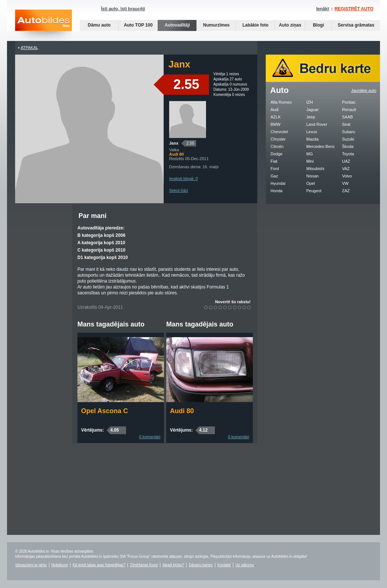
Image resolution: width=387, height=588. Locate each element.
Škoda (348, 146)
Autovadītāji (177, 25)
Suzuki (348, 139)
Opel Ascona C (104, 411)
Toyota (348, 154)
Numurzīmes (216, 25)
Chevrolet (279, 132)
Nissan (313, 176)
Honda (276, 191)
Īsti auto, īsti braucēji (123, 9)
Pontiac (349, 102)
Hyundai (278, 183)
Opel (311, 183)
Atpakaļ (29, 48)
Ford (275, 169)
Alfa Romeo (281, 102)
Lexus (312, 132)
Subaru (348, 132)
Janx (174, 143)
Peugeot (314, 191)
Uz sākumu (245, 565)
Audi (275, 110)
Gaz (274, 176)
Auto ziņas (290, 25)
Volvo (347, 176)
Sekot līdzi (179, 190)
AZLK (276, 117)
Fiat (274, 161)
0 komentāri (150, 437)
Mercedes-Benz (320, 146)
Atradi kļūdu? (173, 565)
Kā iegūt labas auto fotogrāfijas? (99, 565)
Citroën (277, 146)
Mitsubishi (315, 169)
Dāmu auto (99, 25)
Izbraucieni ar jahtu (31, 565)
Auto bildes (43, 25)
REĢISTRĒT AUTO (354, 9)
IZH (310, 102)
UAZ (346, 161)
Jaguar (313, 110)
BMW (276, 124)
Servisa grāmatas (356, 25)
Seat (346, 124)
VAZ (346, 169)
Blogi (318, 25)
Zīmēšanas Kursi (144, 565)
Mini (310, 161)
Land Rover (317, 124)
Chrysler (278, 139)
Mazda (312, 139)
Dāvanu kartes (201, 565)
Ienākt (323, 9)
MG (310, 154)
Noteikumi (60, 565)
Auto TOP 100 (138, 25)
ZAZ (346, 191)
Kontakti (224, 565)
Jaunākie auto (364, 90)
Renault (349, 110)
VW (345, 183)
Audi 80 (182, 411)
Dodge (276, 154)
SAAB (347, 117)
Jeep (311, 117)
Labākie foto (256, 25)
